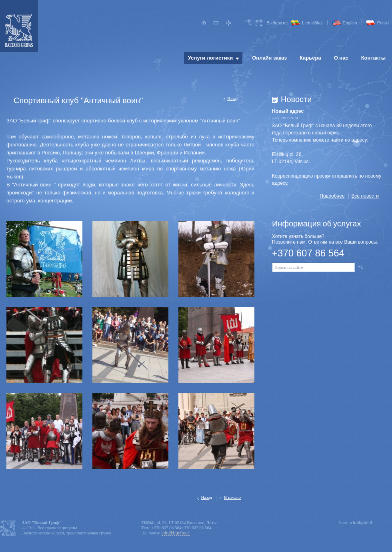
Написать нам (216, 23)
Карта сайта (229, 23)
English (350, 23)
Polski (383, 23)
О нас (341, 58)
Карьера (310, 58)
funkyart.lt (362, 522)
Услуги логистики (210, 58)
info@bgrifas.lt (176, 533)
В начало (232, 497)
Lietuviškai (312, 23)
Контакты (373, 58)
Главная (204, 23)
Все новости (365, 196)
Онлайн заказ (269, 58)
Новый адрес (288, 111)
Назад (233, 98)
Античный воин (220, 121)
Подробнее (332, 196)
